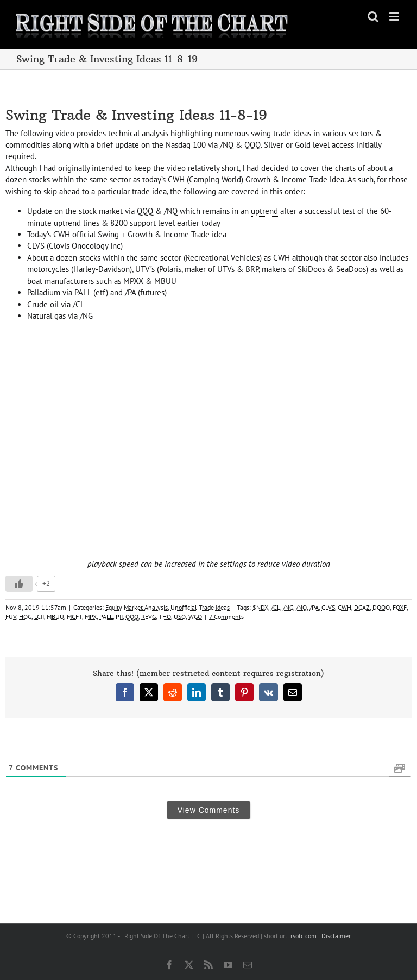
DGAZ (362, 607)
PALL (106, 617)
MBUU (55, 617)
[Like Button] (19, 584)
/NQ (301, 607)
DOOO (381, 607)
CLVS (328, 607)
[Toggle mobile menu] (395, 17)
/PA (314, 607)
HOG (25, 617)
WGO (195, 617)
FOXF (400, 607)
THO (165, 617)
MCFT (74, 617)
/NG (288, 607)
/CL (276, 607)
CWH (345, 607)
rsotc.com (304, 936)
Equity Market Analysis (137, 607)
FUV (11, 617)
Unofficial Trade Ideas (200, 607)
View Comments (209, 810)
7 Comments (226, 617)
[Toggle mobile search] (373, 17)
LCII (39, 617)
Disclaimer (336, 936)
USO (180, 617)
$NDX (260, 607)
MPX (91, 617)
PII (119, 617)
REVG (149, 617)
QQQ (132, 617)
